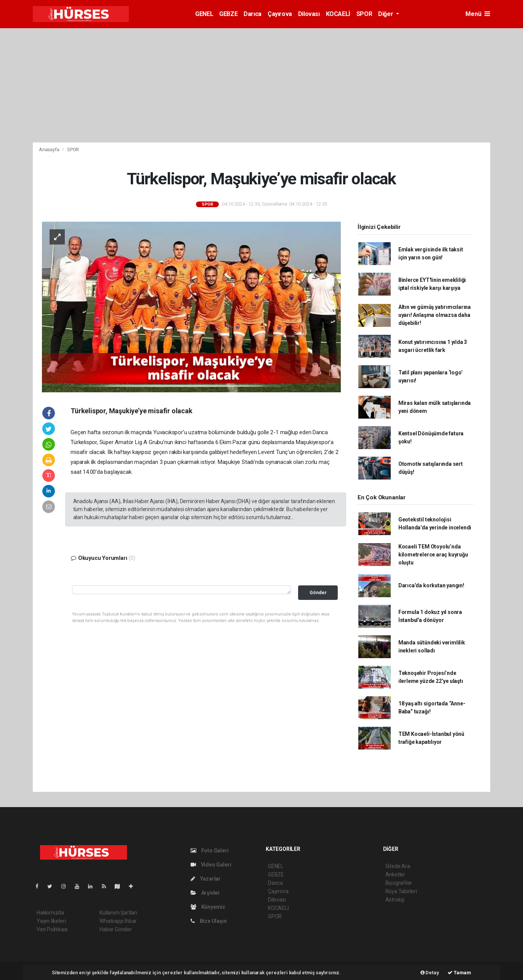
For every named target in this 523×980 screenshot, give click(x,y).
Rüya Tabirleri (401, 891)
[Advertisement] (261, 85)
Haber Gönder (116, 929)
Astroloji (395, 900)
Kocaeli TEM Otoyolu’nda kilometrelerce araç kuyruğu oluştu (433, 555)
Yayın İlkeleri (51, 921)
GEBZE (228, 14)
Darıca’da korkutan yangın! (431, 585)
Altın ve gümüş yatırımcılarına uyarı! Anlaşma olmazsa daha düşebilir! (435, 315)
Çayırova (280, 14)
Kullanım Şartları (118, 913)
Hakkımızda (50, 913)
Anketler (395, 874)
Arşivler (205, 893)
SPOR (364, 14)
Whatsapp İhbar (118, 921)
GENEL (204, 14)
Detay (430, 973)
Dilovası (309, 14)
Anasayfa (50, 149)
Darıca (253, 14)
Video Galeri (211, 865)
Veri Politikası (52, 929)
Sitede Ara (398, 866)
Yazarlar (206, 879)
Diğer (386, 14)
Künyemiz (208, 907)
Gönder (318, 592)
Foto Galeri (210, 851)
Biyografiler (399, 883)
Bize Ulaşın (209, 921)
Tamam (459, 973)
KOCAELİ (338, 14)
